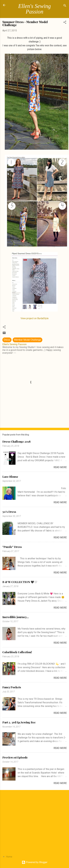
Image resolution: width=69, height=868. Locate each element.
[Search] (65, 6)
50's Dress (9, 512)
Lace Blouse (10, 477)
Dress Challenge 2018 (16, 442)
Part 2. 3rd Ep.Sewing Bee (19, 722)
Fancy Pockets (12, 687)
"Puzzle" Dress (12, 547)
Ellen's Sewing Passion (34, 9)
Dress (7, 340)
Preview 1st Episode (15, 757)
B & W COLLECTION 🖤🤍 (20, 582)
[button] (65, 23)
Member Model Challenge (27, 340)
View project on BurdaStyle (35, 318)
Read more (60, 467)
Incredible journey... (16, 617)
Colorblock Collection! (17, 652)
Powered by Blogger (35, 862)
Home (9, 857)
